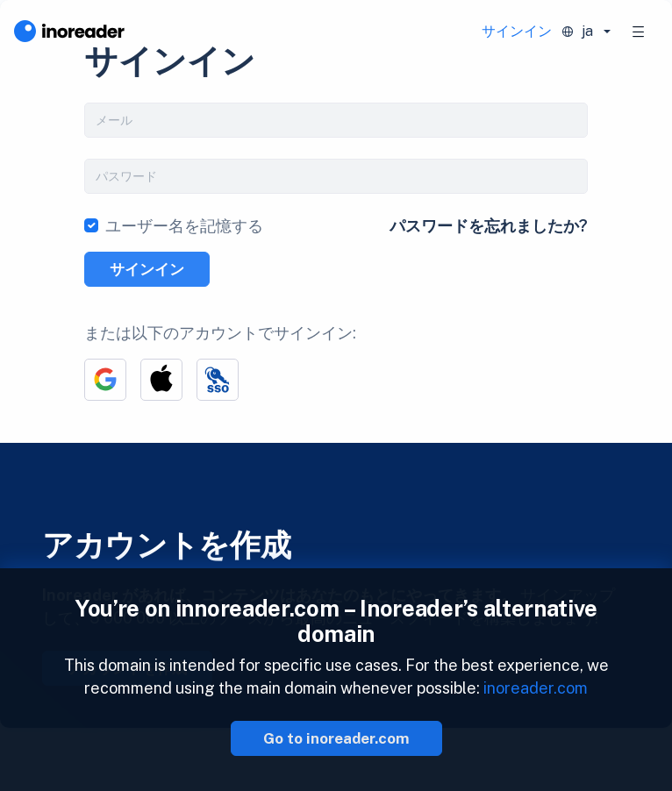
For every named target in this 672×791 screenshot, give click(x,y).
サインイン (517, 31)
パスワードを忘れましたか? (489, 226)
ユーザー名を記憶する (184, 226)
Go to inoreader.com (336, 738)
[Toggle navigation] (639, 32)
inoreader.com (536, 688)
